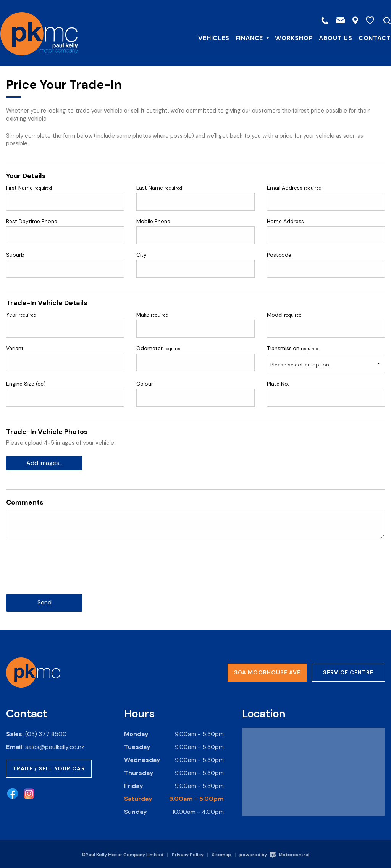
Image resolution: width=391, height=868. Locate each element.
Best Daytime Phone (32, 221)
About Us (330, 38)
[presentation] (64, 572)
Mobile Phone (153, 221)
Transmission (293, 348)
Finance (246, 38)
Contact (369, 38)
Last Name (159, 188)
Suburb (15, 255)
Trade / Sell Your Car (49, 767)
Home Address (285, 221)
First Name (29, 188)
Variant (15, 348)
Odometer (159, 348)
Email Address (294, 188)
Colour (145, 384)
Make (152, 315)
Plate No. (278, 384)
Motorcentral (289, 854)
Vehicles (208, 38)
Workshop (288, 38)
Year (21, 315)
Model (284, 315)
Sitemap (221, 854)
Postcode (279, 255)
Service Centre (348, 672)
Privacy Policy (188, 854)
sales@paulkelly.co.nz (55, 746)
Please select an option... (301, 365)
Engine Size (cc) (26, 384)
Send (44, 602)
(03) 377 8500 (46, 733)
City (141, 255)
